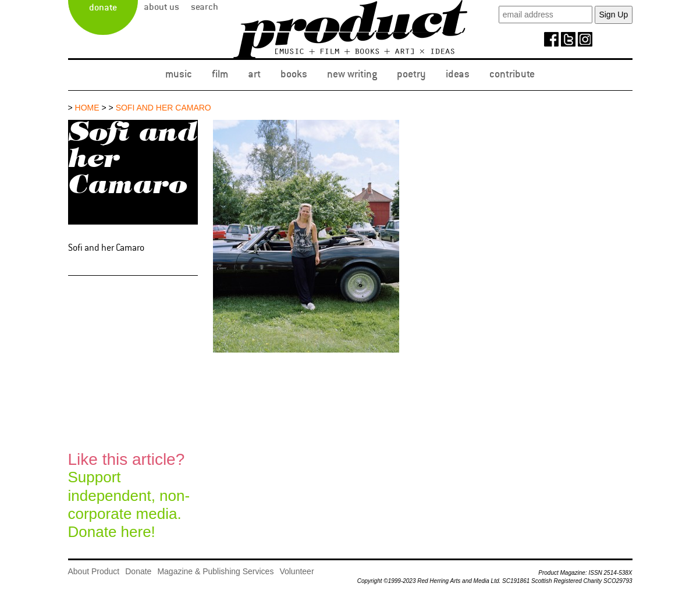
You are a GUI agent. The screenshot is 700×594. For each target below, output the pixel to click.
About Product (94, 571)
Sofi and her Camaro (164, 108)
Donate (103, 8)
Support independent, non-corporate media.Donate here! (129, 495)
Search (205, 7)
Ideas (458, 74)
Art (254, 74)
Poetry (411, 74)
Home (87, 108)
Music (179, 74)
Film (220, 74)
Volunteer (296, 571)
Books (294, 74)
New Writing (352, 74)
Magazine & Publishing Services (215, 571)
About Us (161, 7)
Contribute (512, 74)
